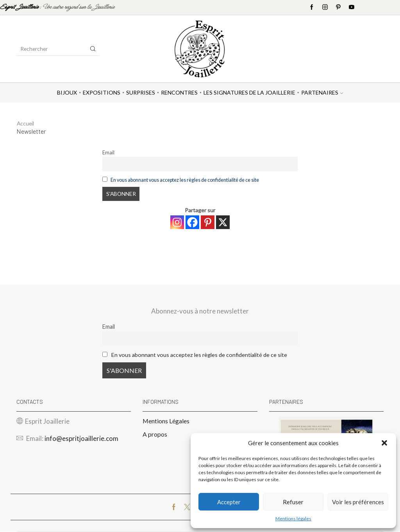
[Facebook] (192, 222)
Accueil (26, 123)
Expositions (102, 92)
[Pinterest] (208, 222)
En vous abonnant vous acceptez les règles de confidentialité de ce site (185, 180)
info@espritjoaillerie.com (81, 439)
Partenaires (322, 92)
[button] (384, 443)
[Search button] (93, 49)
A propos (155, 434)
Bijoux (67, 92)
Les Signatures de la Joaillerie (249, 92)
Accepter (229, 502)
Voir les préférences (358, 502)
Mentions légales (293, 519)
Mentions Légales (166, 421)
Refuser (293, 502)
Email (108, 153)
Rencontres (179, 92)
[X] (223, 222)
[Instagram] (177, 222)
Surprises (141, 92)
